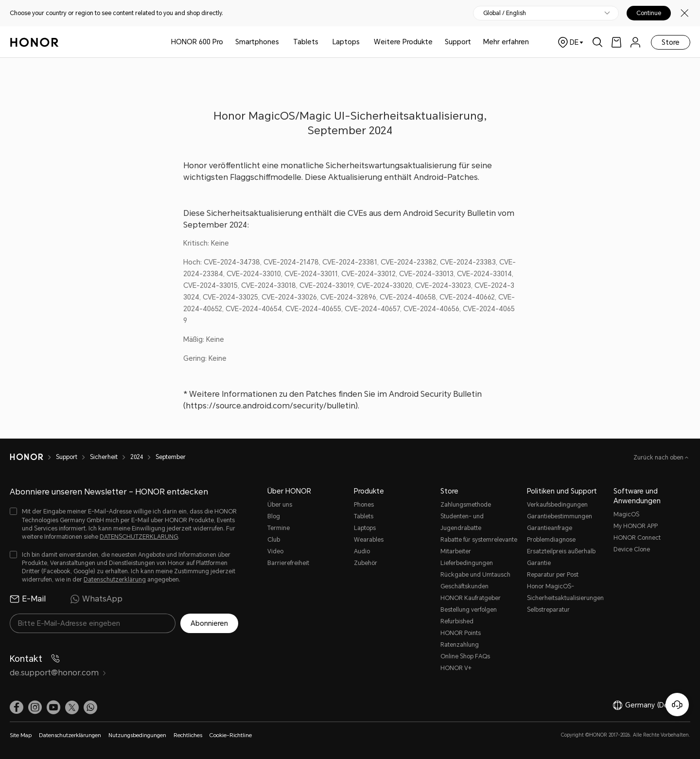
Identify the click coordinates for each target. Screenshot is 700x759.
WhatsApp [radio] (96, 599)
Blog (274, 516)
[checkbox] (124, 524)
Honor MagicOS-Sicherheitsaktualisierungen (565, 592)
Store (671, 42)
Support (458, 42)
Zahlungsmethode (466, 505)
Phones (364, 505)
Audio (362, 551)
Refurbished (457, 621)
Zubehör (366, 563)
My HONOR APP (636, 526)
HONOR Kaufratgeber (471, 598)
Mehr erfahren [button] (506, 42)
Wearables (369, 540)
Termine (279, 528)
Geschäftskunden (464, 586)
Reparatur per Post (553, 575)
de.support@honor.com (58, 673)
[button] (90, 707)
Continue (649, 13)
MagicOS (626, 514)
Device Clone (632, 549)
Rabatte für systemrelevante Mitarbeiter (479, 546)
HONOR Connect (637, 538)
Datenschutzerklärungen (70, 735)
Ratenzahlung (460, 645)
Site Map (21, 735)
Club (274, 540)
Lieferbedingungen (467, 563)
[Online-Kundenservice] (677, 705)
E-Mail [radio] (28, 599)
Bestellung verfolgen (469, 610)
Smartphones (257, 42)
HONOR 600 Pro (197, 42)
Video (275, 551)
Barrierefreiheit (288, 563)
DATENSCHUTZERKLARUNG (139, 537)
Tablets (306, 42)
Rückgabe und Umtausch (475, 575)
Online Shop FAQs (465, 656)
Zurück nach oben (659, 458)
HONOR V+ (456, 668)
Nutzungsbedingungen (137, 735)
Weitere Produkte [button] (403, 42)
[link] (616, 42)
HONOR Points (461, 633)
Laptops (346, 42)
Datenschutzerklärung (115, 580)
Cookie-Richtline (231, 735)
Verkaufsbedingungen (557, 505)
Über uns (280, 505)
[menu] (635, 42)
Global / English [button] (505, 13)
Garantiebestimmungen (560, 516)
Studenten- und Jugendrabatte (462, 522)
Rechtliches (188, 735)
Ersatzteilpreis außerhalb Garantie (561, 557)
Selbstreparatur (548, 610)
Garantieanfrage (550, 528)
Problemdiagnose (551, 540)
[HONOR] (33, 457)
